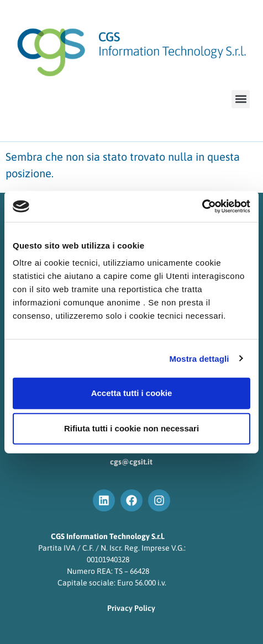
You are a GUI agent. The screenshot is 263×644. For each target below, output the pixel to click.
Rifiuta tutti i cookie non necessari (131, 428)
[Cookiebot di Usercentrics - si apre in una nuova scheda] (202, 207)
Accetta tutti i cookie (132, 393)
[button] (241, 99)
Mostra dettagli (199, 358)
